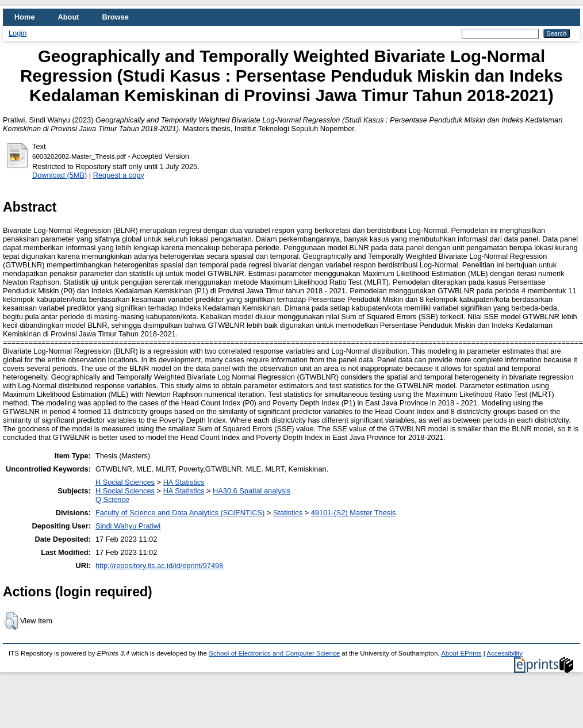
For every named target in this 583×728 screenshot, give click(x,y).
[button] (11, 621)
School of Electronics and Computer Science (274, 653)
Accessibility (505, 653)
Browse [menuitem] (116, 17)
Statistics (288, 513)
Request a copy (119, 175)
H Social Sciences (125, 482)
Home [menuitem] (25, 17)
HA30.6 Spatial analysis (252, 491)
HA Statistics (184, 482)
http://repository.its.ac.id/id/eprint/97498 (159, 566)
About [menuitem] (69, 17)
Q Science (112, 499)
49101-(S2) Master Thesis (354, 513)
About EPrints (461, 653)
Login (18, 33)
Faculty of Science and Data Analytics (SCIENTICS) (180, 513)
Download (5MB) (60, 175)
